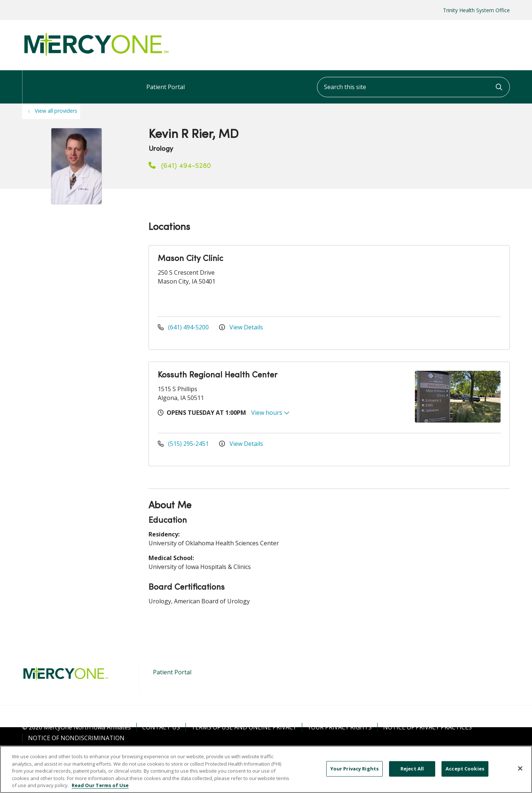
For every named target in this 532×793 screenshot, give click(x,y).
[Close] (520, 769)
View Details (241, 327)
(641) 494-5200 (184, 327)
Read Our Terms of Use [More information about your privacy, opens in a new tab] (100, 785)
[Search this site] (413, 87)
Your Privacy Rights (340, 727)
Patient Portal (166, 81)
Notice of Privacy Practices (427, 727)
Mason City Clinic (190, 259)
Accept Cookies (465, 769)
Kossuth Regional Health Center (218, 375)
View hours (270, 413)
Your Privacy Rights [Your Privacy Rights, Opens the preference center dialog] (354, 769)
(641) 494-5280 (180, 166)
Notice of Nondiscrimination (76, 738)
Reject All (412, 769)
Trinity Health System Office (476, 10)
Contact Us (161, 727)
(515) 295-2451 (184, 444)
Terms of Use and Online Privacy (244, 727)
